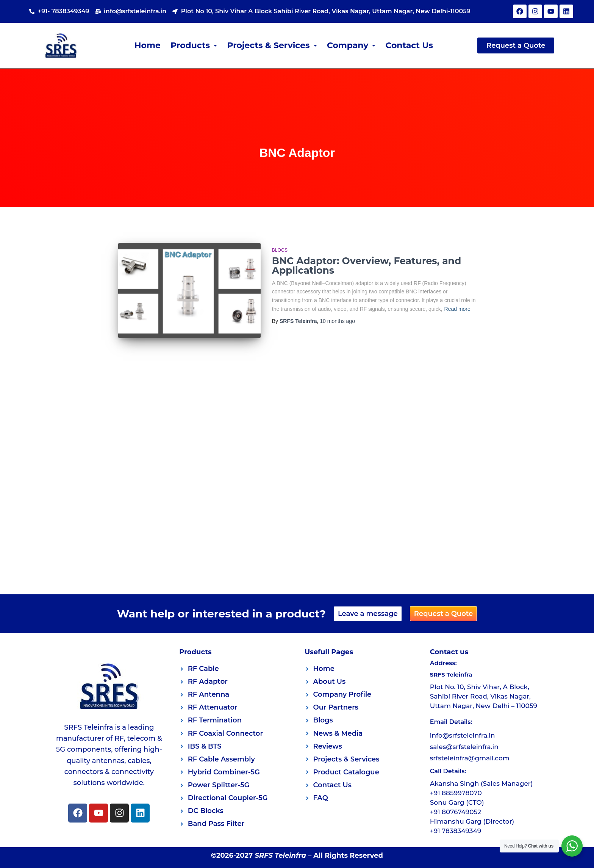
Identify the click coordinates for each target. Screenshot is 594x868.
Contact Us (410, 45)
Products (194, 45)
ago (337, 321)
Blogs (280, 250)
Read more (457, 309)
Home (147, 45)
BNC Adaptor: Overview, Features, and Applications (367, 266)
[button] (194, 45)
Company (351, 45)
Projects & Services (272, 45)
